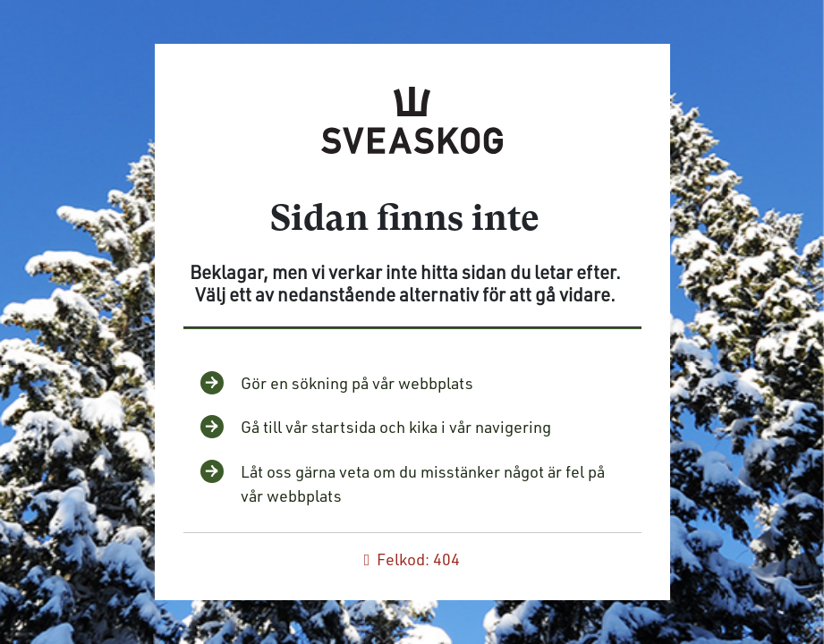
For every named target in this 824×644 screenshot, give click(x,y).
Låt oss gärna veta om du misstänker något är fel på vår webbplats (423, 483)
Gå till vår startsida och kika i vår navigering (396, 427)
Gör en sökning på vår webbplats (357, 383)
